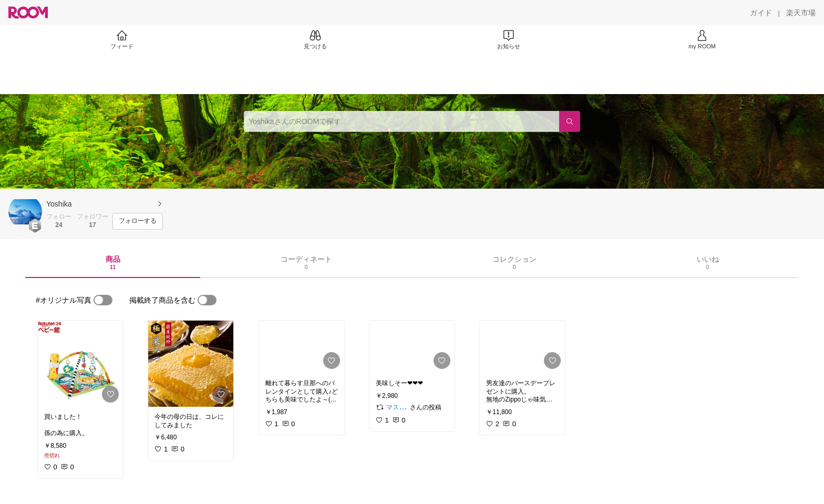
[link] (80, 364)
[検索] (570, 121)
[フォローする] (138, 221)
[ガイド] (761, 13)
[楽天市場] (801, 13)
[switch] (103, 300)
